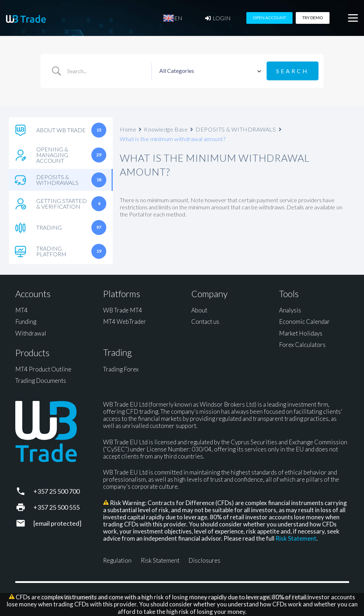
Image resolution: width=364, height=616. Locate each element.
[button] (353, 18)
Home (128, 129)
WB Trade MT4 (123, 310)
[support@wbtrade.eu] (24, 523)
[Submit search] (293, 71)
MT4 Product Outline (43, 369)
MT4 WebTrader (125, 322)
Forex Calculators (302, 345)
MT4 (22, 310)
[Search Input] (106, 71)
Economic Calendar (304, 322)
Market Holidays (301, 333)
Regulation (117, 560)
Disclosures (204, 560)
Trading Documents (41, 381)
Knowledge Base (166, 129)
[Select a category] (209, 71)
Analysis (290, 310)
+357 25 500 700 (57, 491)
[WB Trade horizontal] (26, 19)
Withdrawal (31, 333)
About (199, 310)
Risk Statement (296, 538)
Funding (26, 322)
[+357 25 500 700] (24, 491)
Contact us (205, 322)
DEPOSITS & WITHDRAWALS (236, 129)
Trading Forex (121, 369)
